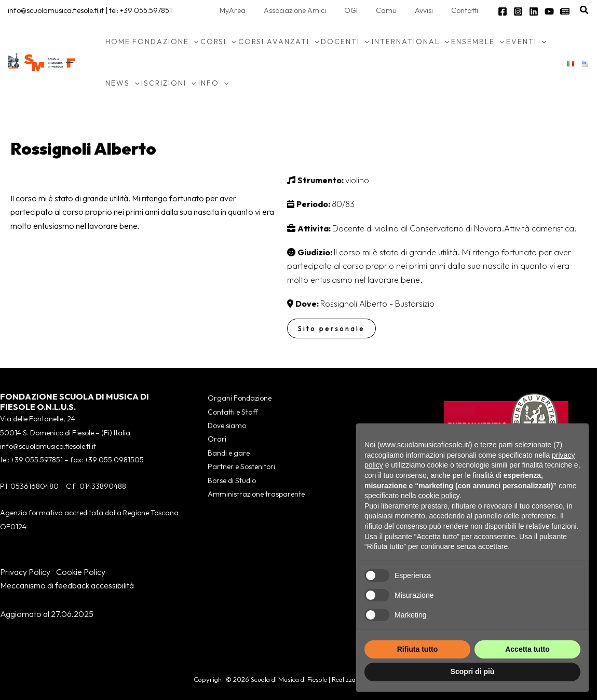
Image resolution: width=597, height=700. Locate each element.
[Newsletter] (565, 11)
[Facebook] (503, 11)
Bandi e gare (229, 453)
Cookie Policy (81, 572)
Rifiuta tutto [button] (418, 649)
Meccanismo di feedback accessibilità (67, 585)
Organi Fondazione (240, 398)
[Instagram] (518, 11)
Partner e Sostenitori (241, 466)
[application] (194, 42)
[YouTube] (549, 11)
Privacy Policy (25, 572)
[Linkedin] (534, 11)
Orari (217, 439)
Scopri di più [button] (473, 671)
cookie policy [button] (439, 496)
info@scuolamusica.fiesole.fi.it (56, 10)
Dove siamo (227, 426)
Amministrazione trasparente (256, 494)
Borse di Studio (232, 481)
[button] (585, 10)
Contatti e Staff (233, 412)
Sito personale (331, 328)
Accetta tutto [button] (527, 649)
